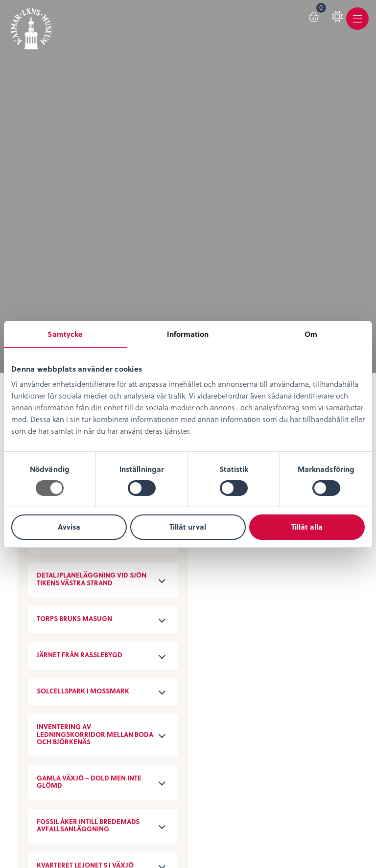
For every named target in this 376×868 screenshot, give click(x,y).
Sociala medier (164, 715)
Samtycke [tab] (65, 334)
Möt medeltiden (167, 658)
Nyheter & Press (165, 744)
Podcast (150, 630)
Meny (356, 28)
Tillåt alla (307, 527)
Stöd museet (160, 729)
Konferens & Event (288, 632)
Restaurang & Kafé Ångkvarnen (288, 652)
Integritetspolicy (50, 701)
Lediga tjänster (48, 617)
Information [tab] (188, 334)
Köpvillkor (38, 715)
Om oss (33, 589)
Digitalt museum (168, 601)
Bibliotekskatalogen (174, 644)
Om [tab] (311, 334)
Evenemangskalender (294, 617)
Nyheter (33, 603)
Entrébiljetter (277, 603)
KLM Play (153, 615)
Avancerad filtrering (109, 90)
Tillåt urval (188, 527)
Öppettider (273, 589)
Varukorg (312, 15)
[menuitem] (305, 21)
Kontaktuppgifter (169, 701)
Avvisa (69, 527)
